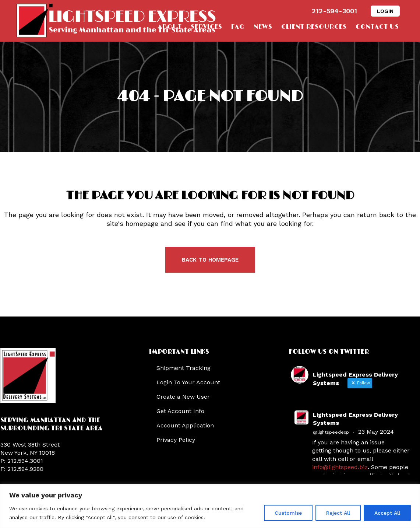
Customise (288, 513)
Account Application (185, 425)
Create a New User (183, 397)
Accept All (387, 513)
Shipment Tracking (183, 368)
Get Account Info (180, 411)
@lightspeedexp (331, 432)
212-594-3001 (334, 11)
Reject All (338, 513)
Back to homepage (210, 260)
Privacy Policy (176, 440)
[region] (210, 506)
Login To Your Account (188, 382)
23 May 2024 (376, 432)
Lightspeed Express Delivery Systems (355, 419)
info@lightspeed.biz (340, 467)
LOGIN (385, 11)
